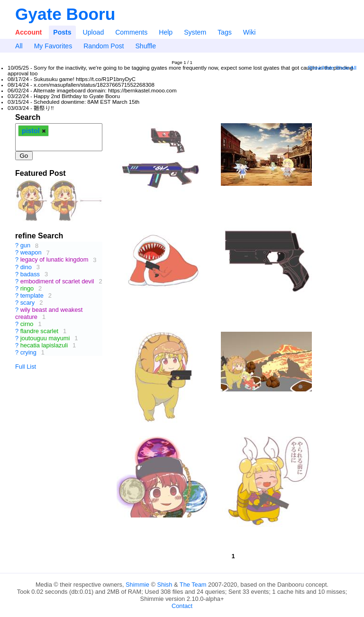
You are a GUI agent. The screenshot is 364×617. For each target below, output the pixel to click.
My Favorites (53, 46)
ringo (27, 288)
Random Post (104, 46)
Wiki (250, 32)
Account (28, 32)
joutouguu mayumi (45, 338)
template (32, 295)
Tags (225, 32)
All (19, 46)
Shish (164, 585)
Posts (62, 32)
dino (26, 267)
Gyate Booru (65, 14)
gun (25, 246)
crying (28, 352)
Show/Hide (321, 68)
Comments (131, 32)
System (195, 32)
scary (28, 303)
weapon (31, 253)
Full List (26, 367)
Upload (94, 32)
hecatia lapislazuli (44, 345)
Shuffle (146, 46)
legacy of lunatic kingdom (55, 260)
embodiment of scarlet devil (57, 281)
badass (30, 274)
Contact (182, 606)
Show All (346, 68)
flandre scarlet (39, 331)
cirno (27, 324)
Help (166, 32)
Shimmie (137, 585)
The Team (193, 585)
